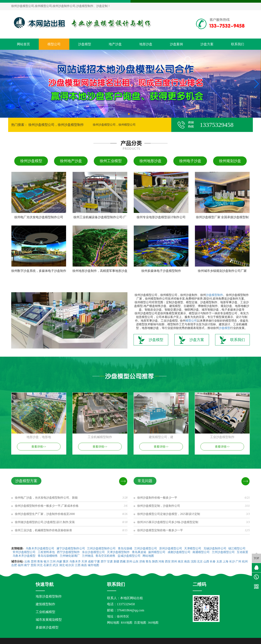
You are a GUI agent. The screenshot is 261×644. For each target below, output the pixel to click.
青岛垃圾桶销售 (48, 556)
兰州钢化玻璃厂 (70, 556)
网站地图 (149, 556)
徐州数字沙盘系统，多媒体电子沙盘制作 (39, 271)
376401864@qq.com (130, 610)
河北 (40, 565)
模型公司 (54, 44)
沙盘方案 (207, 44)
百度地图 (140, 623)
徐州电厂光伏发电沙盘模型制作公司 (39, 217)
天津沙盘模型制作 (119, 552)
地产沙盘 (115, 44)
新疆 (116, 562)
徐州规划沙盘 (230, 161)
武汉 (55, 565)
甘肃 (110, 562)
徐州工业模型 (111, 161)
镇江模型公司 (237, 548)
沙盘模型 (85, 44)
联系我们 (238, 44)
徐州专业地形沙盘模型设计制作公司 (161, 217)
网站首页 (23, 44)
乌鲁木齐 (75, 562)
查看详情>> (39, 447)
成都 (91, 562)
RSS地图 (127, 623)
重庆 (66, 562)
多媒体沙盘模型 (47, 627)
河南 (161, 562)
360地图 (153, 623)
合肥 (14, 565)
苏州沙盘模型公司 (171, 548)
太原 (219, 562)
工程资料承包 (47, 552)
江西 (78, 565)
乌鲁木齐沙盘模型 (24, 556)
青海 (40, 562)
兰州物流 (88, 556)
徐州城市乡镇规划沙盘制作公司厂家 (222, 271)
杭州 (245, 562)
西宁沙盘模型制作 (69, 552)
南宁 (27, 565)
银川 (46, 562)
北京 (200, 562)
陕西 (155, 562)
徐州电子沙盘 (190, 161)
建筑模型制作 (45, 604)
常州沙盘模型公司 (24, 552)
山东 (136, 562)
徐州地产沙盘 (71, 161)
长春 (213, 562)
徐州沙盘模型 (31, 161)
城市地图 (93, 565)
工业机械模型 (45, 612)
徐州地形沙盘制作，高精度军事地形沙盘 (100, 271)
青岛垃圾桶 (125, 548)
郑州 (174, 562)
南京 (181, 562)
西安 (168, 562)
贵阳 (33, 565)
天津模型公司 (193, 548)
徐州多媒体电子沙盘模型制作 (161, 271)
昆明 (34, 562)
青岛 (148, 562)
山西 (206, 562)
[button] (129, 114)
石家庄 (48, 565)
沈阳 (194, 562)
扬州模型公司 (157, 552)
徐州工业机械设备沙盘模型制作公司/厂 (100, 217)
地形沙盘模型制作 (49, 596)
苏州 (129, 562)
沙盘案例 (176, 44)
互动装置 (242, 552)
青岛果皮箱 (139, 552)
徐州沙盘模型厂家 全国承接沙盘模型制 (222, 217)
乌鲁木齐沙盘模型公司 (40, 548)
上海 (226, 562)
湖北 (62, 565)
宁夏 (97, 562)
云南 (27, 562)
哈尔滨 (70, 565)
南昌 (187, 562)
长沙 (232, 562)
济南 (142, 562)
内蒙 (59, 562)
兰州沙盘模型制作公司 (102, 548)
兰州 (53, 562)
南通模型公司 (201, 552)
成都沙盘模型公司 (179, 552)
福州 (21, 565)
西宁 (104, 562)
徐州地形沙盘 (150, 161)
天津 (84, 562)
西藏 (123, 562)
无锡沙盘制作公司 (215, 548)
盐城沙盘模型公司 (129, 556)
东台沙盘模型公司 (94, 552)
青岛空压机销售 (106, 556)
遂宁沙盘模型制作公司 (71, 548)
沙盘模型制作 (215, 295)
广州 (238, 562)
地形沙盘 (146, 44)
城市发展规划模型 (49, 620)
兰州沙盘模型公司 (146, 548)
